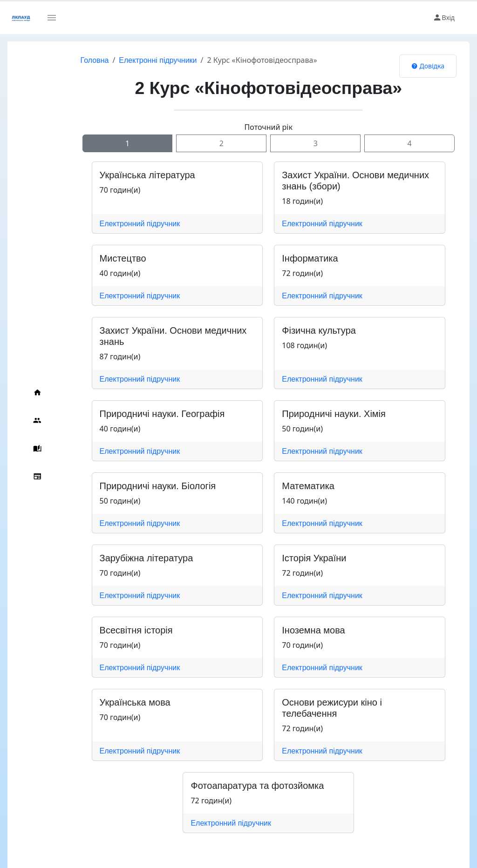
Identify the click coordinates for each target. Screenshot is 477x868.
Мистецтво (95, 258)
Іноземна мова (300, 630)
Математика (295, 486)
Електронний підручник (112, 224)
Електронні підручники (131, 60)
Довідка (428, 66)
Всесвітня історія (109, 630)
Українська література (120, 175)
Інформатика (296, 258)
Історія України (300, 558)
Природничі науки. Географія (135, 414)
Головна (67, 60)
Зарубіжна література (119, 558)
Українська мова (108, 702)
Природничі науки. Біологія (130, 486)
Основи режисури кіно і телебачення (347, 702)
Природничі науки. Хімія (320, 414)
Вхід (444, 18)
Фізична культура (305, 330)
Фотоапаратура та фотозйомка (237, 774)
